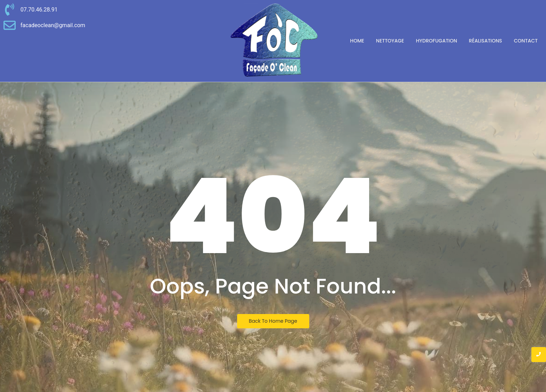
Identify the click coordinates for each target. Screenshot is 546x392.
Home (357, 41)
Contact (526, 41)
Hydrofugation (436, 41)
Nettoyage (390, 41)
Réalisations (486, 41)
